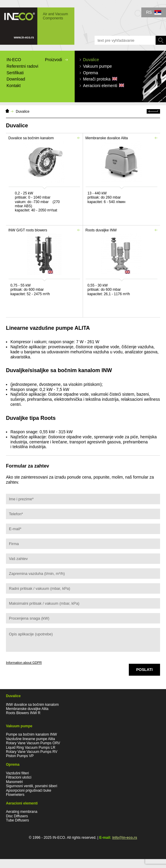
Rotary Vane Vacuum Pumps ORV (33, 743)
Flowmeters (15, 795)
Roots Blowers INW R (23, 713)
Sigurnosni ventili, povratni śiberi (32, 786)
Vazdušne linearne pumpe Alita (30, 739)
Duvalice (23, 112)
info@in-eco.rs (125, 838)
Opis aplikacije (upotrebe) (83, 640)
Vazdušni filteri (17, 773)
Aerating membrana (22, 812)
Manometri (14, 782)
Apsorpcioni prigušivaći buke (29, 790)
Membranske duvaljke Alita (27, 709)
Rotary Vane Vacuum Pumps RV (32, 752)
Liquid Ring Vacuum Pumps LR (31, 748)
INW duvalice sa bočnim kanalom (32, 705)
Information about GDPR (24, 663)
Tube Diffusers (17, 820)
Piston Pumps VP (20, 756)
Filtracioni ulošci (19, 777)
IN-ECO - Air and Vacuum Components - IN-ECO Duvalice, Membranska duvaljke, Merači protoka (37, 26)
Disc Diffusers (17, 816)
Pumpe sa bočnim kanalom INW (31, 734)
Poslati (144, 670)
